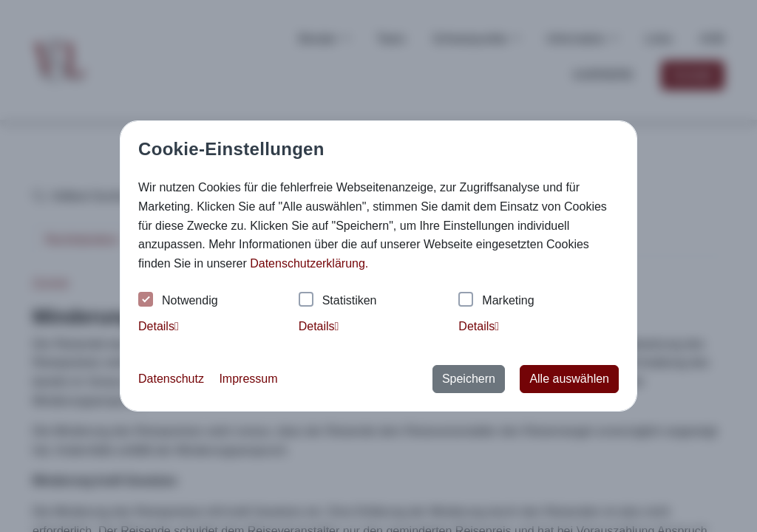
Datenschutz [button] (171, 379)
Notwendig (178, 301)
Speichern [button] (469, 379)
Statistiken (338, 301)
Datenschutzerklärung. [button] (309, 263)
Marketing (496, 301)
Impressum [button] (248, 379)
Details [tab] (159, 326)
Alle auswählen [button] (569, 379)
